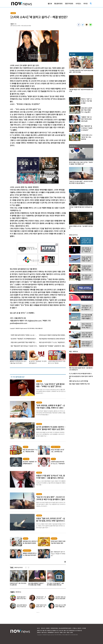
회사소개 (43, 628)
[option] (18, 578)
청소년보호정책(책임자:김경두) (65, 628)
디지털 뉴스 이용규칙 (77, 628)
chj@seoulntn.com (34, 321)
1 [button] (37, 612)
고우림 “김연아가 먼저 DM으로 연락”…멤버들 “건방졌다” (41, 607)
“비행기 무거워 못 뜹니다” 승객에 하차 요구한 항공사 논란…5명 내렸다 (18, 584)
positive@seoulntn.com (19, 323)
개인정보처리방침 (54, 628)
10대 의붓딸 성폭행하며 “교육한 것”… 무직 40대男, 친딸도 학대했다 (55, 584)
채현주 (12, 24)
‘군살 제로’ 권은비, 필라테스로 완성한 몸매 (60, 598)
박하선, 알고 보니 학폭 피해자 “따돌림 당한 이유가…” (60, 607)
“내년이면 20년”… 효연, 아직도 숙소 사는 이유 (41, 599)
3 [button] (39, 612)
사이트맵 (84, 628)
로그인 (38, 628)
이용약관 (48, 628)
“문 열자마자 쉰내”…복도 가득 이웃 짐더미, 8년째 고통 (36, 584)
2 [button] (38, 612)
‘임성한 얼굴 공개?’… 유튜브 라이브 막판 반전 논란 (22, 599)
